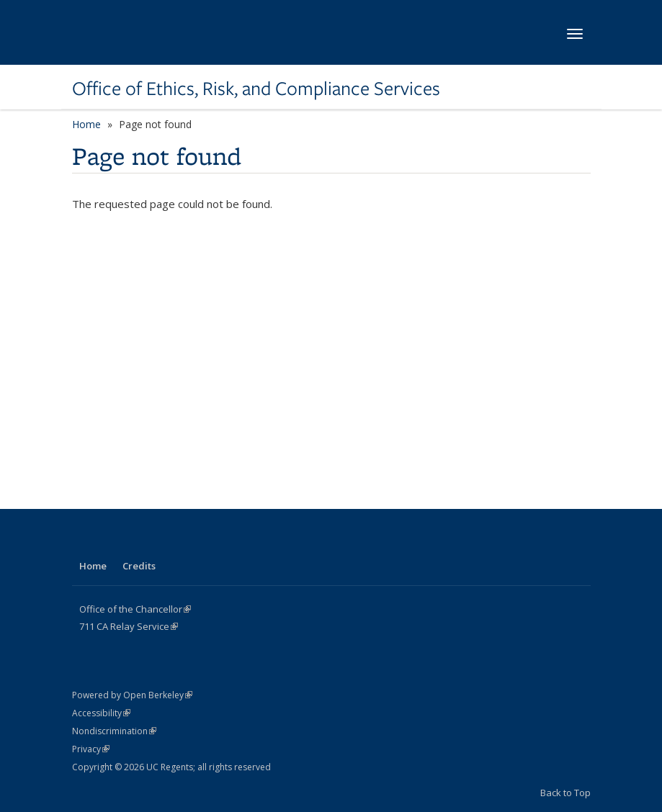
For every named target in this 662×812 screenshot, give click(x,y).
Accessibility (101, 713)
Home (86, 124)
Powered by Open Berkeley (132, 695)
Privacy (91, 749)
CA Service (129, 626)
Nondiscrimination (114, 731)
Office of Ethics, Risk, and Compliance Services (256, 89)
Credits (139, 566)
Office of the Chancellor (135, 609)
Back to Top (565, 793)
